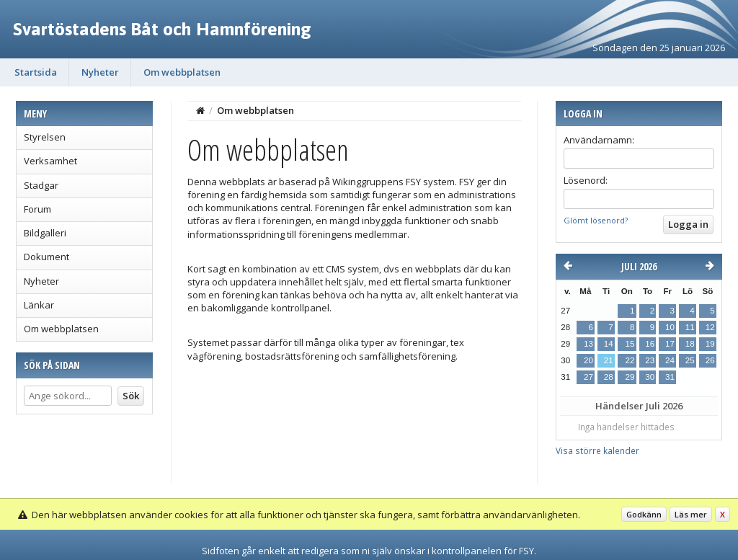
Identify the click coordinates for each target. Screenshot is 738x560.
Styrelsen (45, 137)
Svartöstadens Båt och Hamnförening (162, 29)
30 (650, 377)
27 (588, 377)
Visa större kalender (597, 450)
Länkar (39, 305)
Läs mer (691, 514)
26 (710, 360)
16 (650, 344)
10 (670, 327)
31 (670, 377)
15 (630, 344)
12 (710, 327)
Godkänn (644, 514)
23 (650, 360)
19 (710, 344)
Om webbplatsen (182, 72)
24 (670, 360)
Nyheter (100, 72)
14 (609, 344)
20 (588, 360)
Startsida (36, 72)
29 (630, 377)
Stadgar (41, 185)
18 (690, 344)
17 (670, 344)
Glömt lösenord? (596, 220)
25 (690, 360)
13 (588, 344)
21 (609, 360)
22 (630, 360)
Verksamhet (50, 161)
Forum (37, 209)
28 (609, 377)
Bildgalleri (45, 233)
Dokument (46, 257)
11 (690, 327)
